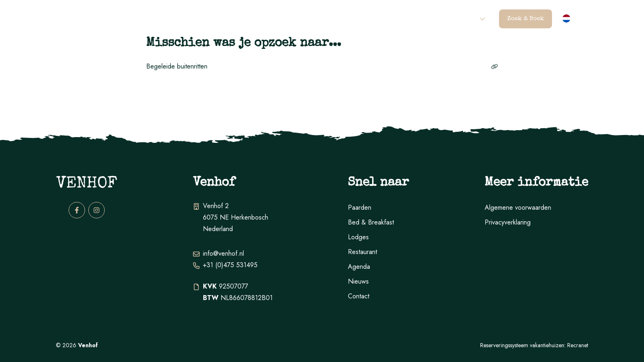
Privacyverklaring (508, 222)
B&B (307, 19)
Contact (463, 19)
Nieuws (358, 281)
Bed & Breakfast (371, 222)
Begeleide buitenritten (322, 66)
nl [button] (577, 19)
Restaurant (381, 19)
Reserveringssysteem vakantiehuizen (522, 345)
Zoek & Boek (526, 19)
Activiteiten (267, 19)
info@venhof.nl (223, 253)
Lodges (338, 19)
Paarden (218, 19)
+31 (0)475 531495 (230, 265)
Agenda (425, 19)
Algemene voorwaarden (518, 207)
